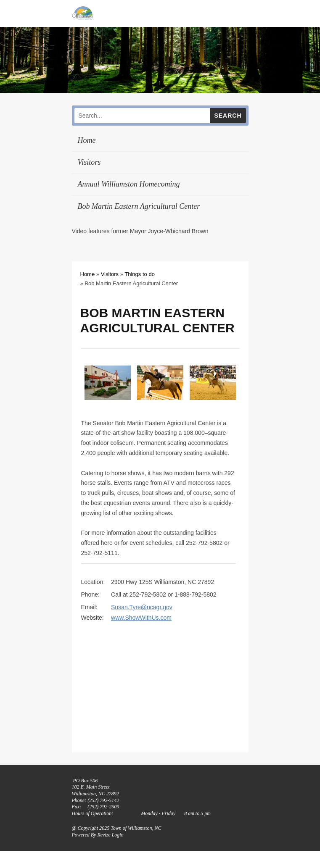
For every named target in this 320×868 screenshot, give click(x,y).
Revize (104, 835)
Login (118, 835)
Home (87, 140)
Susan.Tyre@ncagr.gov (142, 607)
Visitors (89, 162)
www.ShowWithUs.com (141, 618)
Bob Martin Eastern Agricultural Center (139, 206)
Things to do (140, 274)
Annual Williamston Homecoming (129, 184)
